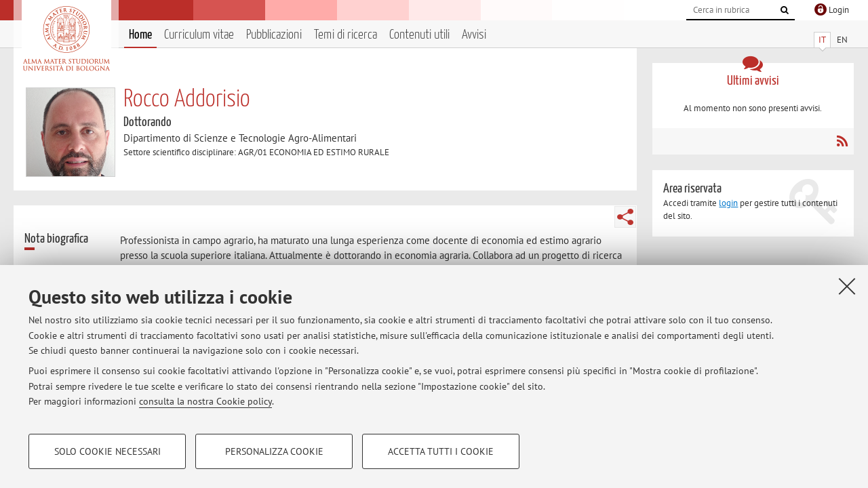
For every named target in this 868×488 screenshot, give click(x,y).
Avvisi (474, 35)
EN (842, 40)
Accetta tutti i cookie (441, 451)
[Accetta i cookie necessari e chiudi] (847, 286)
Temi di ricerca (346, 35)
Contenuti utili (419, 35)
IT (822, 40)
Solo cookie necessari (107, 451)
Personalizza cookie (274, 451)
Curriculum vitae (199, 35)
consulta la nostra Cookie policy (205, 401)
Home (140, 35)
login (728, 203)
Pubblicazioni (274, 35)
